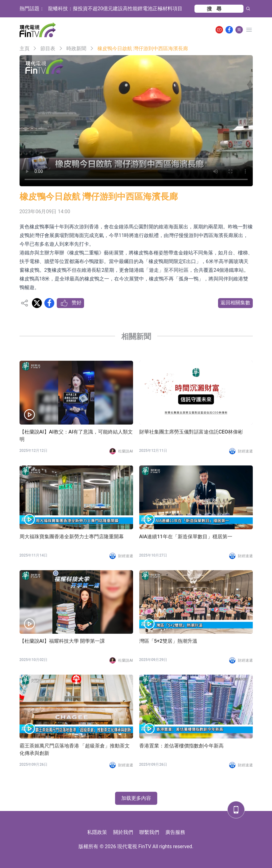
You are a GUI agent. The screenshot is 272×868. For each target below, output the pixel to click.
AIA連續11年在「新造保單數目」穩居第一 (186, 537)
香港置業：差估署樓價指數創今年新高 (181, 746)
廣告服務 (175, 832)
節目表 (48, 48)
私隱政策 (97, 832)
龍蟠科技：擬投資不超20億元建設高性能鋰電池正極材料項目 (115, 9)
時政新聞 (76, 48)
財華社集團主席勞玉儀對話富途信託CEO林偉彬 (191, 432)
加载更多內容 (136, 798)
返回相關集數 (235, 303)
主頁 (25, 48)
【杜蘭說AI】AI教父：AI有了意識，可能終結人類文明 (76, 436)
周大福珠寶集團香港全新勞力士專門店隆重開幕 (72, 537)
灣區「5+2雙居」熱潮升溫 (168, 641)
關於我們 (123, 832)
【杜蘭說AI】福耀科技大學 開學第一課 (62, 641)
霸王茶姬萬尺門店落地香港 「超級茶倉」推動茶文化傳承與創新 (75, 749)
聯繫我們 (149, 832)
